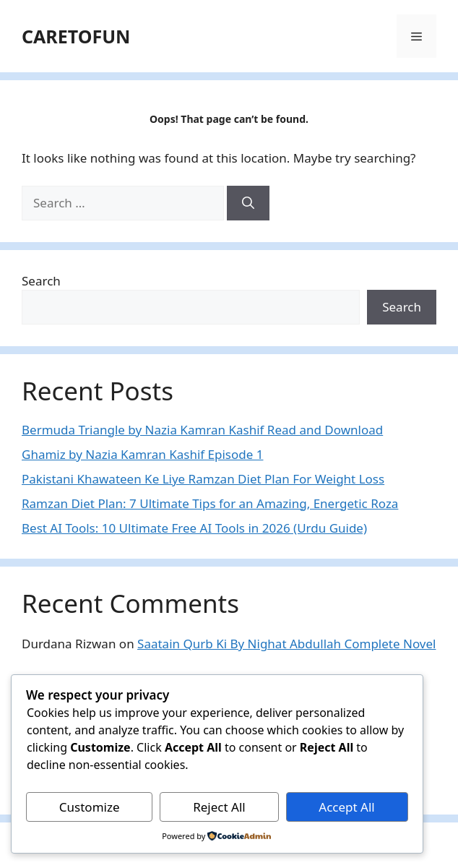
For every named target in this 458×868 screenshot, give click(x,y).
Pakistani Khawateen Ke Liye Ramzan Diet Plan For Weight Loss (203, 479)
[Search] (248, 203)
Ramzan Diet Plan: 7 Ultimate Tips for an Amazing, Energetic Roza (210, 503)
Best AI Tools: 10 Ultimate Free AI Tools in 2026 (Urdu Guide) (194, 528)
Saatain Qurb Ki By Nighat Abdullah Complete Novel (286, 644)
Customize (90, 807)
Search (41, 281)
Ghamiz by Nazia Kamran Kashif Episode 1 (142, 454)
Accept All (346, 807)
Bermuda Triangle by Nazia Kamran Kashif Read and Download (202, 430)
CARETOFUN (76, 36)
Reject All (219, 807)
